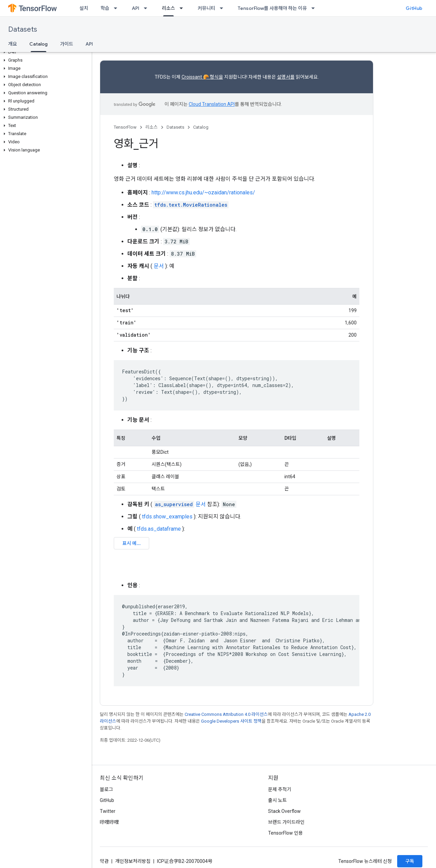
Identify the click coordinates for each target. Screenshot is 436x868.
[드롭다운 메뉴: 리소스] (183, 8)
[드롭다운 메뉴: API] (147, 8)
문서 (159, 266)
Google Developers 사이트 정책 (231, 721)
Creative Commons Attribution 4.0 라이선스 (226, 714)
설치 (84, 8)
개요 (13, 44)
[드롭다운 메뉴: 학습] (118, 8)
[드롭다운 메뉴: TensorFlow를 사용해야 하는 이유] (315, 8)
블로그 (106, 789)
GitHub (414, 8)
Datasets (23, 29)
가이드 (67, 44)
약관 (104, 861)
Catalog (201, 127)
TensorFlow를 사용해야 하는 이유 (272, 8)
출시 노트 (277, 800)
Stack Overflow (284, 811)
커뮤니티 (206, 8)
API (136, 8)
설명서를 (286, 77)
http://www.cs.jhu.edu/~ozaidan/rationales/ (203, 192)
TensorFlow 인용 (285, 833)
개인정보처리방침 (133, 861)
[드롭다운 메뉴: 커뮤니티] (223, 8)
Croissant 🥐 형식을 (202, 77)
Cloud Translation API (212, 104)
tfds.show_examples (167, 517)
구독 (410, 861)
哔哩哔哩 (109, 822)
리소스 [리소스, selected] (168, 8)
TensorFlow (125, 127)
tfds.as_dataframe (159, 529)
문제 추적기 (280, 789)
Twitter (108, 811)
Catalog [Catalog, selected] (38, 44)
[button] (44, 52)
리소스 (152, 127)
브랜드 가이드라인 (286, 822)
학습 (105, 8)
